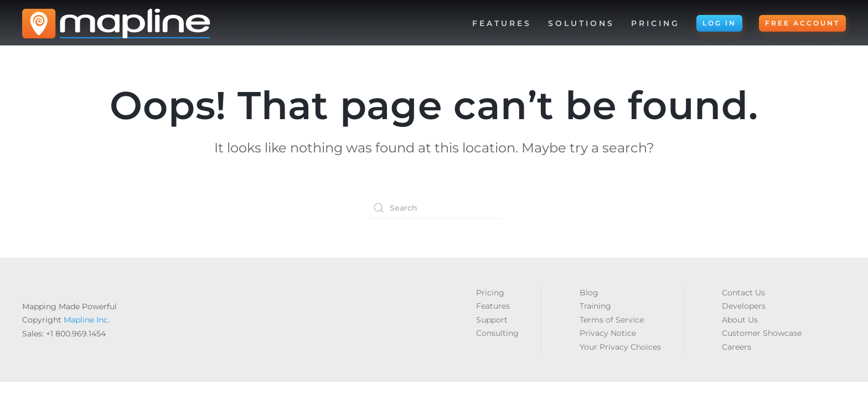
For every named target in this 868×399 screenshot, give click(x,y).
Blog (589, 293)
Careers (737, 347)
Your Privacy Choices (620, 347)
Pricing (655, 23)
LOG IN (719, 23)
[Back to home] (116, 23)
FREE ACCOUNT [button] (802, 23)
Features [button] (502, 23)
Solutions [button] (581, 23)
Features (493, 306)
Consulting (497, 333)
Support (492, 320)
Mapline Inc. (87, 320)
